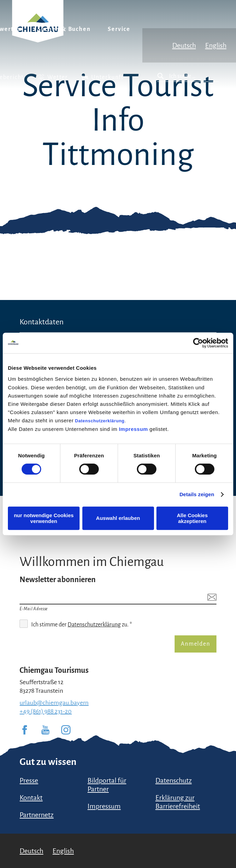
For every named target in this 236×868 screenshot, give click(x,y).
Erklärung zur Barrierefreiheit (178, 802)
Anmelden (195, 644)
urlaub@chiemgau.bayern (54, 703)
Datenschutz (174, 780)
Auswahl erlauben (118, 518)
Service (119, 29)
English (216, 45)
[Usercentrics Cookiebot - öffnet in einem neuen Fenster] (198, 343)
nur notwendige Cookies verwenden (44, 518)
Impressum (134, 429)
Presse (29, 780)
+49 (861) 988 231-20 (46, 711)
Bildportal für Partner (107, 785)
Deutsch (184, 45)
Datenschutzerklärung (100, 421)
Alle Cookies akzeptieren (192, 518)
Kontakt (31, 798)
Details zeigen (197, 494)
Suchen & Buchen (64, 29)
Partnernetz (37, 815)
